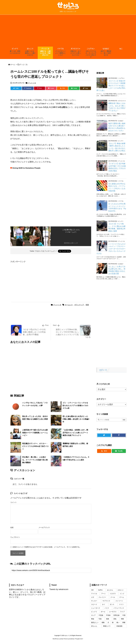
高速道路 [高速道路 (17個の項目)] (119, 626)
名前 (12, 527)
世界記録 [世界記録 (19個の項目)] (116, 615)
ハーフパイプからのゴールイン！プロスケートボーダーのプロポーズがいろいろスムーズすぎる (111, 249)
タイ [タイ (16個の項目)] (103, 604)
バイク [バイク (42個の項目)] (107, 608)
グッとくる (24, 64)
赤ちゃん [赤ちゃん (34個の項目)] (94, 626)
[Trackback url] (51, 570)
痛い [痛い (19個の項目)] (118, 622)
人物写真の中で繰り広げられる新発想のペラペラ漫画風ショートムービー (35, 433)
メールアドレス (44, 527)
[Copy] (85, 88)
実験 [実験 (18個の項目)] (122, 619)
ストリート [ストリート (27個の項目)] (119, 601)
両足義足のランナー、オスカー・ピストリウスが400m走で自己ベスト (35, 446)
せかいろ (103, 370)
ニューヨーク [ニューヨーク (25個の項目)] (96, 608)
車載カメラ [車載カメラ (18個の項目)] (107, 626)
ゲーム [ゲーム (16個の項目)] (122, 597)
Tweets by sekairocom (59, 589)
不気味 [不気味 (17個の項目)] (108, 615)
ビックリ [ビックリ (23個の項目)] (94, 612)
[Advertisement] (68, 31)
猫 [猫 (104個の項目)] (113, 622)
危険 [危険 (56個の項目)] (108, 619)
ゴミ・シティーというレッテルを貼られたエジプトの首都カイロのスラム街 (75, 405)
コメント (13, 502)
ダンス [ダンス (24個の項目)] (112, 604)
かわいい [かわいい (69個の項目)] (121, 590)
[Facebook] (28, 88)
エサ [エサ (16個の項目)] (93, 597)
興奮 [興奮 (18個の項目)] (124, 622)
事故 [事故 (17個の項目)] (93, 619)
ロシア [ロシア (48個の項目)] (93, 615)
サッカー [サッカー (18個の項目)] (94, 601)
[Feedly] (74, 88)
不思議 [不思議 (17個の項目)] (101, 615)
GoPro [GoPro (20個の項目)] (100, 590)
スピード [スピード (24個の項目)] (94, 604)
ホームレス (69, 305)
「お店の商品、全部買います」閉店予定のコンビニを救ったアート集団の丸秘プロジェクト (75, 433)
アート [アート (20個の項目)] (103, 594)
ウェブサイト (15, 537)
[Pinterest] (40, 88)
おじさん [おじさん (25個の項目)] (110, 590)
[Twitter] (16, 88)
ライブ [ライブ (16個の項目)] (122, 612)
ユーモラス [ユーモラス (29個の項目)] (113, 612)
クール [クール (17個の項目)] (113, 597)
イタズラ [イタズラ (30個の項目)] (113, 594)
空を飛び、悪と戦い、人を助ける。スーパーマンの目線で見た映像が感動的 (35, 460)
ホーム (13, 64)
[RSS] (62, 88)
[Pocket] (51, 88)
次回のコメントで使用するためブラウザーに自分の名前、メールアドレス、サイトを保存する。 (47, 547)
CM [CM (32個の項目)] (92, 590)
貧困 (87, 305)
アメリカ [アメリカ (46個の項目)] (94, 594)
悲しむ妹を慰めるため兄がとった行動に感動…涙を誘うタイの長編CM (76, 419)
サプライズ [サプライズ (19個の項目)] (106, 601)
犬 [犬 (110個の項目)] (108, 622)
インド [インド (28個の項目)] (122, 594)
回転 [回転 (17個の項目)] (115, 619)
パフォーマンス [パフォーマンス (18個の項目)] (119, 608)
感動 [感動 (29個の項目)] (103, 622)
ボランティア (79, 305)
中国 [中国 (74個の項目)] (124, 615)
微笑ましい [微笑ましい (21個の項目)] (95, 622)
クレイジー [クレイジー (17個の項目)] (102, 597)
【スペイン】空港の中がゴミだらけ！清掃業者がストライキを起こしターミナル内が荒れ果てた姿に (111, 86)
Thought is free (79, 639)
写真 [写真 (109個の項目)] (100, 619)
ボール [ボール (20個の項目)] (103, 612)
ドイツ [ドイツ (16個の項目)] (121, 604)
